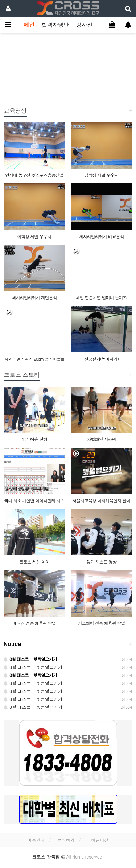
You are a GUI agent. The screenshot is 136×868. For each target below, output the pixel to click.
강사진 (84, 25)
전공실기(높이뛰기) (101, 359)
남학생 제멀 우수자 (101, 175)
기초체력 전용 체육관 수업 (101, 623)
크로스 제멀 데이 (34, 562)
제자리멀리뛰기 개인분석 (34, 297)
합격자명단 (55, 25)
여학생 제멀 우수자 (34, 236)
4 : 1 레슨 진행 (34, 439)
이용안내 (36, 840)
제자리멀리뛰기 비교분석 (101, 236)
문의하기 (66, 840)
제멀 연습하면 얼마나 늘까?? (101, 297)
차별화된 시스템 (101, 439)
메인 (29, 25)
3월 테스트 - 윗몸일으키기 (33, 667)
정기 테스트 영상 (101, 562)
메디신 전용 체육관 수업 (34, 623)
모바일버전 (98, 840)
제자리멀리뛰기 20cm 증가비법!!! (34, 359)
